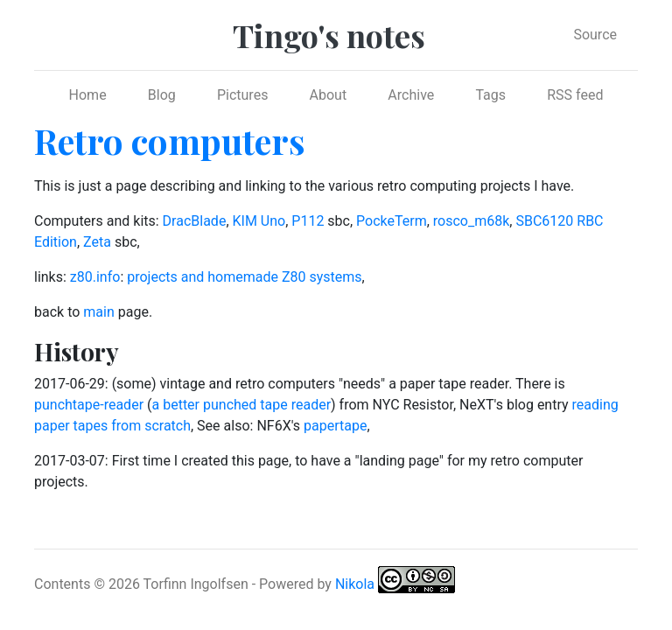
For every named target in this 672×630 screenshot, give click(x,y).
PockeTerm (392, 221)
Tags (490, 95)
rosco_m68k (472, 221)
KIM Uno (259, 221)
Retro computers (170, 140)
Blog (162, 95)
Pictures (242, 95)
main (98, 312)
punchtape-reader (89, 405)
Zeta (97, 242)
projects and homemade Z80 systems (244, 277)
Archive (411, 95)
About (329, 95)
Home (88, 95)
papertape (335, 426)
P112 (308, 221)
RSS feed (575, 95)
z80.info (95, 277)
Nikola (355, 583)
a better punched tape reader (242, 405)
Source (595, 35)
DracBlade (195, 221)
